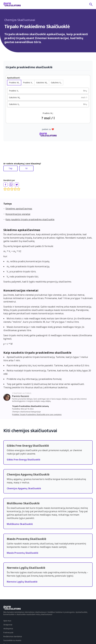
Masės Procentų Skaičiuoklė (22, 553)
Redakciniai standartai (13, 636)
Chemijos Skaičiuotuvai (20, 20)
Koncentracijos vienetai (18, 214)
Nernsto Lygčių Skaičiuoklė (22, 582)
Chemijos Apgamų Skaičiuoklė (24, 488)
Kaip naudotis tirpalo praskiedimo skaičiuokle (30, 219)
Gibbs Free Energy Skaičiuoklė (23, 460)
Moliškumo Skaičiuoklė (20, 524)
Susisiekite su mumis (12, 640)
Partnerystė (8, 632)
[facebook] (5, 185)
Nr (27, 168)
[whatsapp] (11, 184)
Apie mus (7, 621)
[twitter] (17, 185)
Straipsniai (8, 625)
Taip (11, 168)
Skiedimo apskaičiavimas (19, 209)
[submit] (91, 4)
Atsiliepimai (8, 629)
